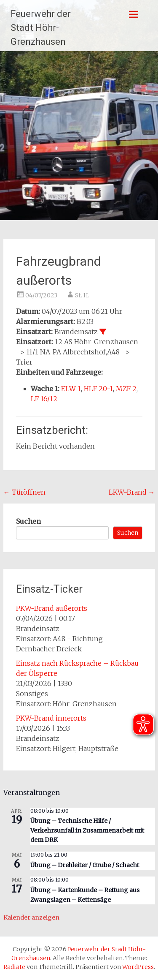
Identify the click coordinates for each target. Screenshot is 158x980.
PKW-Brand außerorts (52, 608)
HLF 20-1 (98, 389)
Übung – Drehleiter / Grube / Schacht (85, 865)
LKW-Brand (132, 492)
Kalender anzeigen (31, 917)
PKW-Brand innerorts (51, 718)
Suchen (28, 521)
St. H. (82, 295)
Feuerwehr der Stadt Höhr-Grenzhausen (41, 28)
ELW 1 (71, 389)
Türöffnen (24, 492)
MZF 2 (126, 389)
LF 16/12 (44, 399)
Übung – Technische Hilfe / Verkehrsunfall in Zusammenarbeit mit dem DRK (87, 830)
